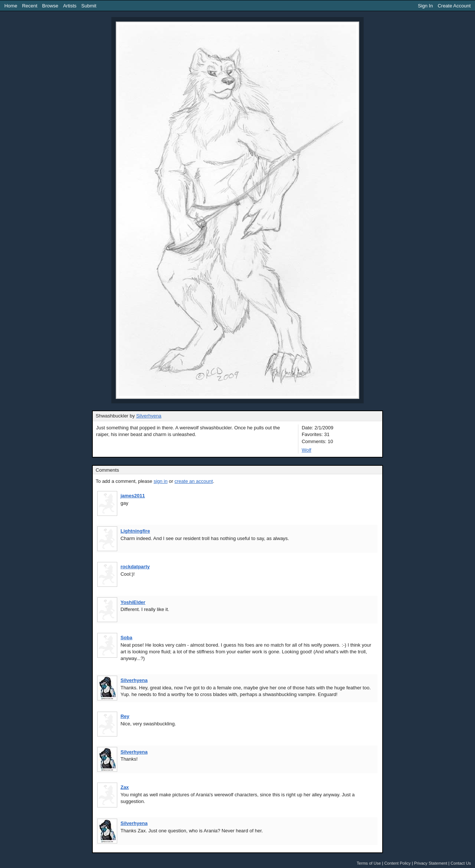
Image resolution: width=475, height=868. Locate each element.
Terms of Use (369, 863)
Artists (70, 6)
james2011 (133, 496)
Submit (89, 6)
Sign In (425, 6)
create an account (194, 481)
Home (11, 6)
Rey (125, 716)
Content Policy (397, 863)
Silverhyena (149, 416)
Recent (30, 6)
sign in (161, 481)
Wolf (307, 450)
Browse (50, 6)
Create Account (454, 6)
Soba (127, 638)
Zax (125, 787)
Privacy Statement (431, 863)
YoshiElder (133, 602)
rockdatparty (135, 567)
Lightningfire (135, 531)
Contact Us (461, 863)
